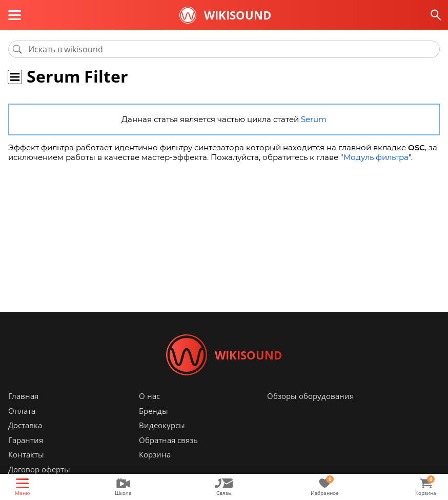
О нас (149, 396)
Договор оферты (39, 469)
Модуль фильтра (376, 157)
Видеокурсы (162, 425)
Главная (23, 396)
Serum (314, 119)
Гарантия (26, 440)
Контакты (26, 454)
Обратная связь (168, 440)
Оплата (22, 411)
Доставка (25, 425)
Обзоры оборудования (310, 396)
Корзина (155, 454)
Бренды (154, 411)
